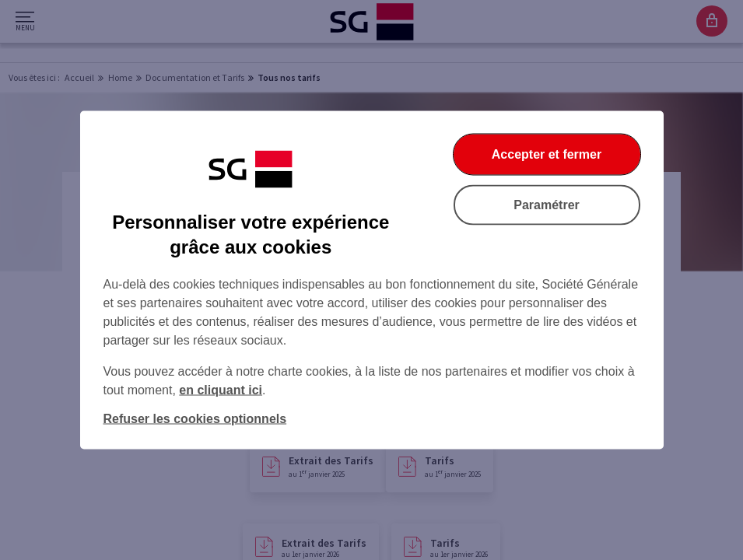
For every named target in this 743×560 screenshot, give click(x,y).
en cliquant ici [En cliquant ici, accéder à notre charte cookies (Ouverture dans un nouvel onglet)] (221, 390)
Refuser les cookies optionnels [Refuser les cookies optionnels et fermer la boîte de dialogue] (195, 419)
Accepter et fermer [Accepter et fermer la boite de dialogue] (547, 154)
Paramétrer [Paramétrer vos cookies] (547, 205)
